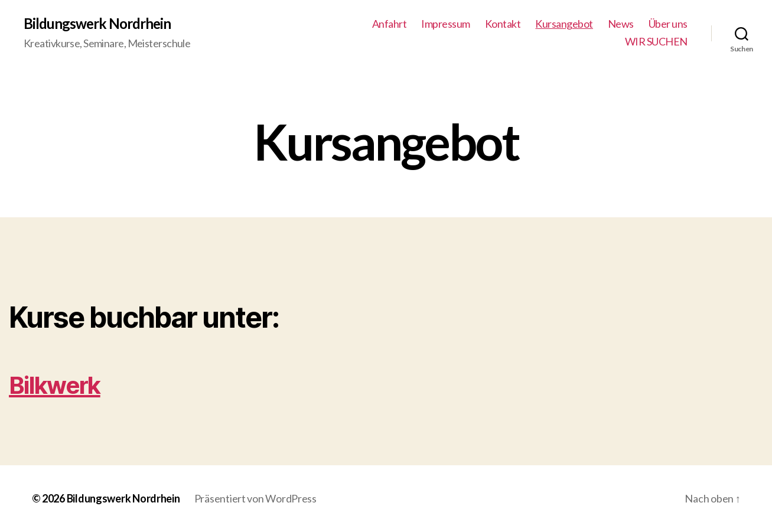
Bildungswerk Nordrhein (97, 24)
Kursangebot (564, 24)
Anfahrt (390, 24)
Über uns (668, 24)
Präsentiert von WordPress (255, 498)
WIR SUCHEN (656, 42)
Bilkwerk (55, 385)
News (621, 24)
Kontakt (503, 24)
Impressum (446, 24)
